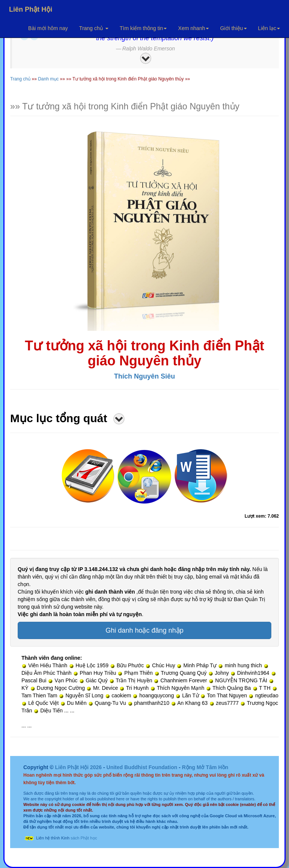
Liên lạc (269, 28)
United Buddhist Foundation (142, 767)
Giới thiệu (233, 28)
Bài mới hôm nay (48, 28)
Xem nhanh (193, 28)
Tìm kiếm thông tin (143, 28)
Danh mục (48, 79)
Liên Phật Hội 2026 (79, 767)
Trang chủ (94, 28)
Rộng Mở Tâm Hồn (205, 767)
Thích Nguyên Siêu (144, 376)
